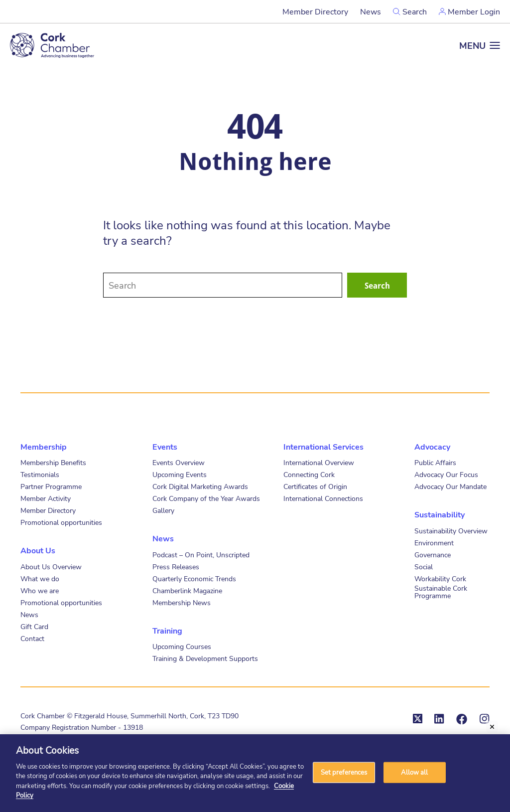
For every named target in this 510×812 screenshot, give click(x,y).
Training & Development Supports (205, 658)
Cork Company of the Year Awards (206, 498)
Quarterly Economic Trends (194, 578)
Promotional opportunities (61, 522)
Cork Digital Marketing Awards (200, 486)
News (371, 11)
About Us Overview (51, 567)
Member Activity (46, 498)
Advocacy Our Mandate (450, 486)
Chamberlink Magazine (187, 590)
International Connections (323, 498)
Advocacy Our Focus (446, 474)
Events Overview (179, 462)
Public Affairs (435, 462)
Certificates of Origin (315, 486)
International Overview (319, 462)
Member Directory (315, 11)
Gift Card (34, 626)
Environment (434, 543)
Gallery (163, 510)
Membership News (182, 602)
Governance (433, 555)
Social (424, 567)
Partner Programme (51, 486)
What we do (40, 578)
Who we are (40, 590)
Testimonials (40, 474)
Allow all (414, 772)
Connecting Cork (309, 474)
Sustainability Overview (451, 531)
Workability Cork (440, 578)
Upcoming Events (180, 474)
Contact (32, 638)
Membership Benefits (53, 462)
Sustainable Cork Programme (441, 592)
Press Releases (176, 567)
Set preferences (344, 772)
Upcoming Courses (182, 646)
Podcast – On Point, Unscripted (201, 555)
